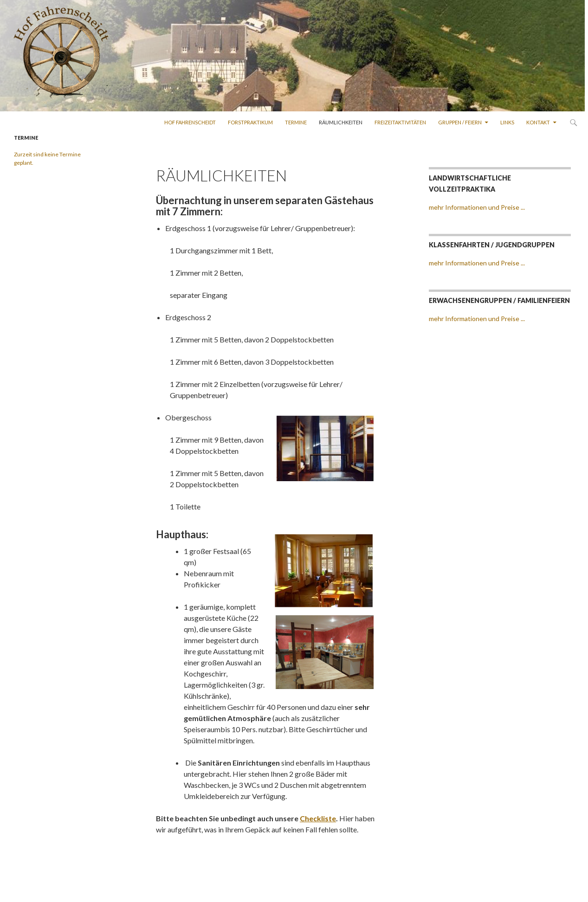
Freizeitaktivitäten (400, 122)
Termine (296, 122)
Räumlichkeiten (341, 122)
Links (507, 122)
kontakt (538, 122)
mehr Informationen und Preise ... (477, 207)
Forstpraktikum (250, 122)
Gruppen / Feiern (460, 122)
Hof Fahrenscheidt (190, 122)
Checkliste (318, 818)
